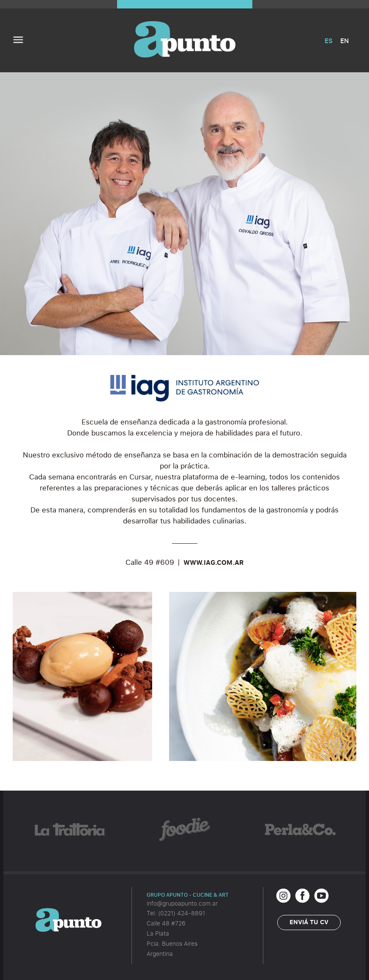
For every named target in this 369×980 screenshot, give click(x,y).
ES (329, 41)
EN (344, 41)
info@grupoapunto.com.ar (182, 903)
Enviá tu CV (309, 922)
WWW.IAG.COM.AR (213, 562)
